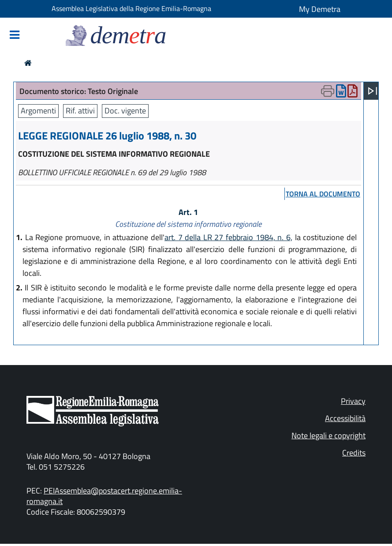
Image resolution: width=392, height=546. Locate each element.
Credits (354, 453)
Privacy (353, 401)
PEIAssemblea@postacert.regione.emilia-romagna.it (104, 496)
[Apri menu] (373, 91)
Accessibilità (345, 418)
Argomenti (38, 111)
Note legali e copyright (329, 435)
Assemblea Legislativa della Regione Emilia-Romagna (131, 8)
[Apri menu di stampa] (328, 91)
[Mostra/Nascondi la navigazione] (15, 36)
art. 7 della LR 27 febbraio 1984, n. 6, (228, 237)
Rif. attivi (80, 111)
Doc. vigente (125, 111)
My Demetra (320, 9)
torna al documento (323, 194)
